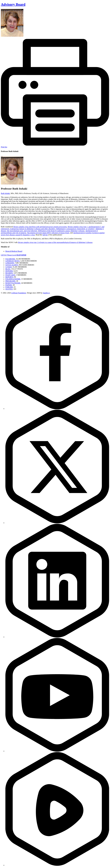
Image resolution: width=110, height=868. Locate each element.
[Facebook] (57, 409)
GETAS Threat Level (14, 255)
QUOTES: (9, 289)
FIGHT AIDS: (11, 275)
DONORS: (9, 271)
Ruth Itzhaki (5, 193)
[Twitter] (57, 523)
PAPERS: (9, 285)
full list (45, 235)
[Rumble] (57, 865)
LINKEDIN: (10, 263)
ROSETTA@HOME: (13, 283)
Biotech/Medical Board (14, 251)
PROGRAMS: (11, 281)
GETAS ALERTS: (12, 265)
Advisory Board (13, 4)
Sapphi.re (46, 293)
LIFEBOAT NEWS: (13, 261)
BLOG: (8, 269)
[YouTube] (57, 751)
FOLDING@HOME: (13, 279)
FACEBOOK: (10, 259)
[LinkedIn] (57, 637)
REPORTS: (10, 277)
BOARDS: (9, 273)
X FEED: (9, 267)
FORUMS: (9, 287)
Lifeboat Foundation (19, 293)
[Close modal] (2, 156)
